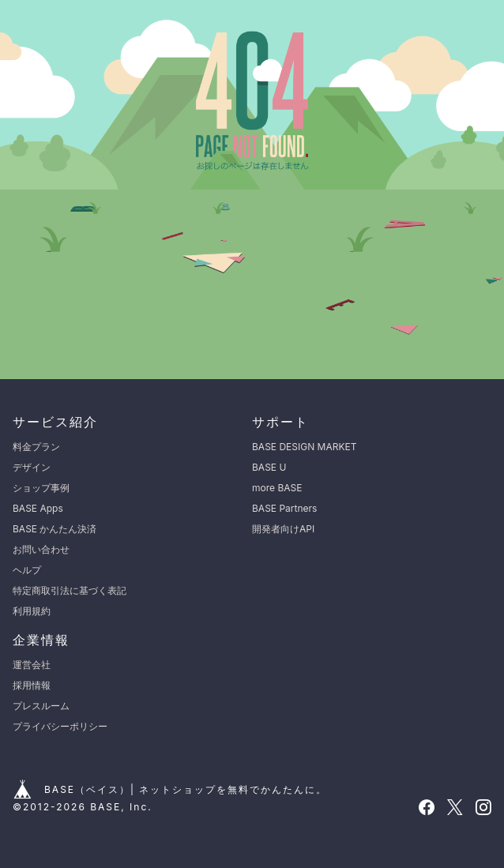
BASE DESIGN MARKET (304, 447)
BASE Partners (284, 508)
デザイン (32, 467)
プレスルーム (41, 706)
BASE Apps (38, 508)
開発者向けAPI (283, 529)
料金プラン (36, 447)
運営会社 (32, 665)
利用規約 (32, 611)
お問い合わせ (41, 549)
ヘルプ (27, 570)
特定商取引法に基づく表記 (70, 590)
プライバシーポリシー (60, 726)
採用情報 (32, 685)
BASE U (269, 467)
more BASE (277, 488)
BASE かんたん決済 (55, 529)
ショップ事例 (41, 488)
